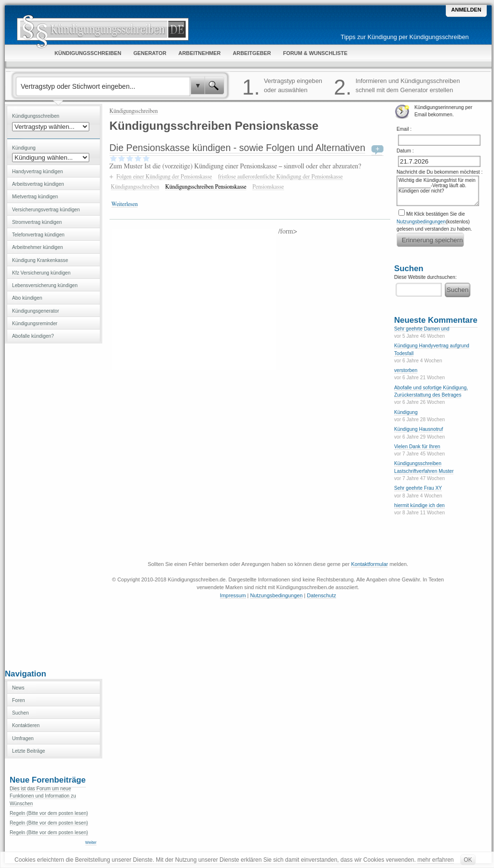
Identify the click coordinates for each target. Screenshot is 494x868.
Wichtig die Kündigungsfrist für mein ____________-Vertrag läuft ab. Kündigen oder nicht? (438, 191)
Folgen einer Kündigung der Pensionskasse (164, 177)
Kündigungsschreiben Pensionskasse (206, 187)
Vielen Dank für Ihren (417, 447)
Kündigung (406, 412)
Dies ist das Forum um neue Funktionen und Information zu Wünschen (43, 796)
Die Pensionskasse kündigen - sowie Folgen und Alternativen (237, 148)
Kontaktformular (370, 564)
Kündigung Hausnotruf (419, 429)
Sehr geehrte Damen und (422, 329)
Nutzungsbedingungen (421, 222)
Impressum (233, 595)
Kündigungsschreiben (134, 111)
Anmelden (466, 10)
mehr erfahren (435, 860)
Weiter (91, 843)
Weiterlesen (125, 204)
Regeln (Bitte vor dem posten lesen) (49, 813)
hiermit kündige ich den (419, 505)
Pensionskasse (268, 187)
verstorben (406, 370)
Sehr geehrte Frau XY (418, 488)
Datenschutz (321, 595)
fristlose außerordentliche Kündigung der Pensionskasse (281, 177)
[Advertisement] (54, 505)
